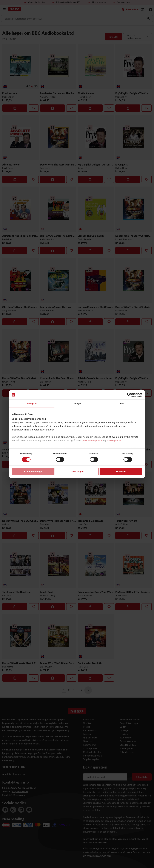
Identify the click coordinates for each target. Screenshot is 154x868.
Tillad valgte (77, 472)
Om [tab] (122, 403)
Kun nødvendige (33, 472)
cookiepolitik (114, 440)
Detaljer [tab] (77, 403)
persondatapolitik (92, 440)
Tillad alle (121, 472)
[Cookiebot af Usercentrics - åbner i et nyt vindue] (129, 395)
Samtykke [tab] (32, 403)
